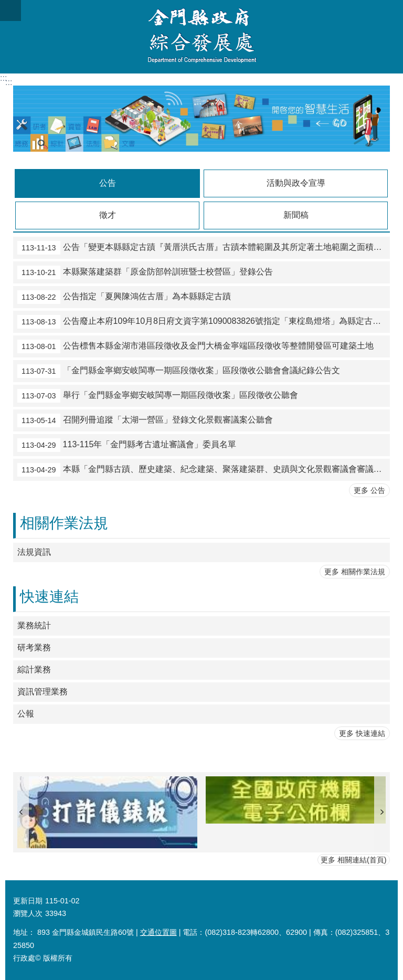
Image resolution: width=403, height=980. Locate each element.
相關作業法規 (64, 523)
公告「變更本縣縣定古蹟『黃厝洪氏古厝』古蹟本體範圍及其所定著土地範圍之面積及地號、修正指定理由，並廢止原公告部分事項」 (204, 248)
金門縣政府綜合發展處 (201, 37)
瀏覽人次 (28, 913)
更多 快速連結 (362, 733)
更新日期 (28, 901)
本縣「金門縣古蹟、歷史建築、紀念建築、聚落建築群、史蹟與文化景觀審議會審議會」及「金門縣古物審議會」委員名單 (204, 470)
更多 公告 (369, 490)
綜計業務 (34, 670)
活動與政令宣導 (296, 183)
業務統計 (34, 625)
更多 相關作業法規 (355, 572)
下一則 (382, 812)
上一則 (21, 812)
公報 (26, 714)
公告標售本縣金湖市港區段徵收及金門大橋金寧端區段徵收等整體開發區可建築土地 (195, 346)
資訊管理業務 (43, 692)
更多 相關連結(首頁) (354, 860)
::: (3, 78)
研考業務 (34, 647)
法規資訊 (34, 552)
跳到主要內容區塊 (6, 6)
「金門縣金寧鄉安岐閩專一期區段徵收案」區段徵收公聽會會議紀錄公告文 (179, 371)
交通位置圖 (158, 932)
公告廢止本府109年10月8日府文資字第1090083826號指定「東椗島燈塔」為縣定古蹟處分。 (204, 322)
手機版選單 (10, 10)
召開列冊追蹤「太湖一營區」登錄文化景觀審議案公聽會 (145, 420)
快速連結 (49, 597)
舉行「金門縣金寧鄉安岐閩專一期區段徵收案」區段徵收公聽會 (158, 396)
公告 (108, 183)
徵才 (108, 215)
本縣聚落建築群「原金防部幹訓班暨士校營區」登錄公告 (145, 272)
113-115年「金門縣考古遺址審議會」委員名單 (127, 445)
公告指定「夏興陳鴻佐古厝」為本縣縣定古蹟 (124, 297)
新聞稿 (296, 215)
